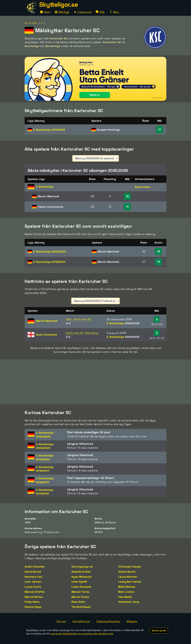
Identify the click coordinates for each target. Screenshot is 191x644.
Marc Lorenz (126, 592)
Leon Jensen (33, 582)
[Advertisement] (95, 382)
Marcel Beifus (34, 597)
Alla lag (31, 23)
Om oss (61, 621)
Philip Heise (32, 602)
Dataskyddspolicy (108, 621)
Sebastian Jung (129, 602)
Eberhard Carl (33, 577)
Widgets (132, 621)
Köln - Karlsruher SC (79, 319)
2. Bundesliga (49, 130)
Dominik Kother (81, 572)
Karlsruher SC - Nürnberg (82, 333)
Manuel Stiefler (35, 592)
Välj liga (62, 12)
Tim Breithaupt (81, 607)
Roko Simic (78, 602)
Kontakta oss (81, 621)
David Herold (33, 572)
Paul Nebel (125, 597)
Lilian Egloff (79, 582)
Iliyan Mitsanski (82, 577)
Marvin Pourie (80, 597)
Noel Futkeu (143, 187)
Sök (100, 12)
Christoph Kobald (129, 567)
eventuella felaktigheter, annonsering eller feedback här (82, 634)
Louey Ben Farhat (130, 582)
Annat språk (159, 631)
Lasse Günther (128, 577)
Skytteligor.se (58, 5)
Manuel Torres (81, 592)
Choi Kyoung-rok (82, 567)
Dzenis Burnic (127, 572)
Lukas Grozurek (81, 587)
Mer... (115, 12)
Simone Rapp (33, 607)
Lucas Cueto (33, 587)
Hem (45, 12)
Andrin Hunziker (35, 567)
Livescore (82, 12)
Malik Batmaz (127, 587)
